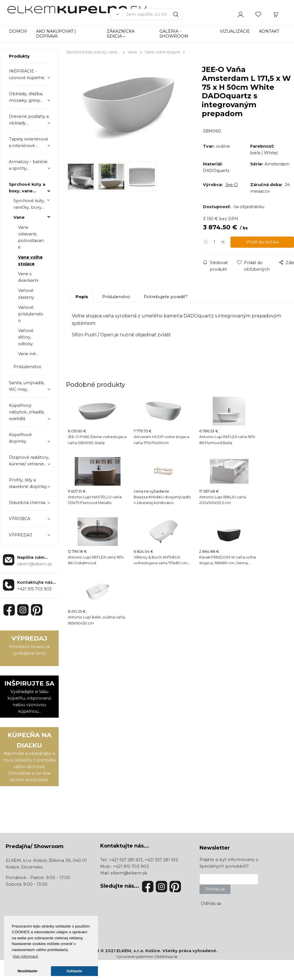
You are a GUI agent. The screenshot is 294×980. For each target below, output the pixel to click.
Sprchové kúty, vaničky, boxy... (29, 204)
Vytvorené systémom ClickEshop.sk (147, 957)
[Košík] (276, 14)
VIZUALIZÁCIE (235, 31)
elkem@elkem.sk (129, 873)
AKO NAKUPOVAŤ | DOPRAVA (56, 34)
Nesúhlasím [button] (27, 971)
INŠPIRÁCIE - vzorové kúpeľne (27, 74)
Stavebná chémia (27, 503)
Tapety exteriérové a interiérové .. (28, 142)
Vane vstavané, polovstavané (31, 237)
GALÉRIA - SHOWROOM (174, 34)
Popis (82, 297)
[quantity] (214, 242)
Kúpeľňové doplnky (20, 438)
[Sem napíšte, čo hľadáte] (153, 14)
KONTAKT (269, 31)
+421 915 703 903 (34, 589)
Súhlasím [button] (75, 971)
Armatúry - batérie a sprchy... (28, 165)
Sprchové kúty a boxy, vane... (27, 188)
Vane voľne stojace (30, 260)
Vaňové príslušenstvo (31, 314)
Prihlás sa (215, 889)
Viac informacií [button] (25, 956)
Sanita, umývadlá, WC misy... (27, 386)
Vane (19, 217)
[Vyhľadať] (116, 14)
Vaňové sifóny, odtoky (26, 337)
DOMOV (18, 31)
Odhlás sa (211, 903)
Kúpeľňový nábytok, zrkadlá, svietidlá (27, 412)
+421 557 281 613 (126, 860)
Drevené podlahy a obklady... (29, 120)
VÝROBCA (19, 519)
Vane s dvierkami (28, 277)
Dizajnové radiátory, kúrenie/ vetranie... (29, 461)
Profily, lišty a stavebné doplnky (28, 483)
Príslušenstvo (27, 367)
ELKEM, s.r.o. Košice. (139, 951)
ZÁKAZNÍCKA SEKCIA (121, 34)
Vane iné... (28, 354)
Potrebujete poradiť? (166, 297)
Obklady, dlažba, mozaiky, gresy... (26, 97)
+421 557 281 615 (161, 860)
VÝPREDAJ (20, 535)
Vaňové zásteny (26, 294)
